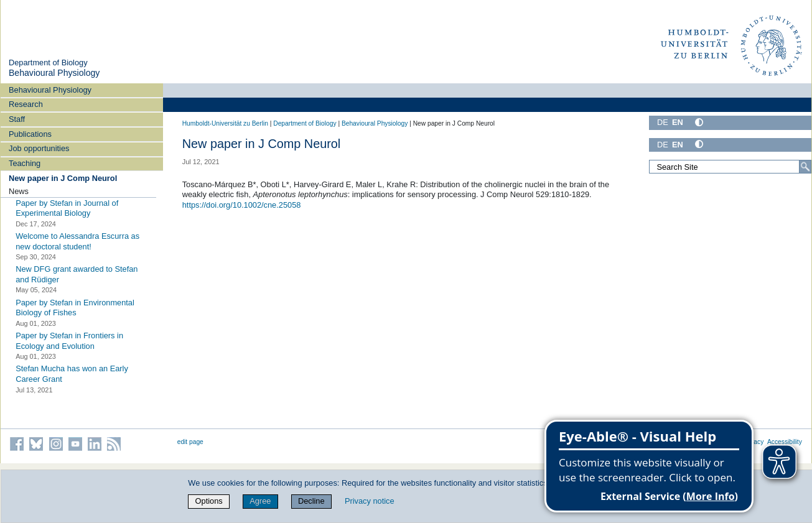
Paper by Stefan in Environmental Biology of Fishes (75, 308)
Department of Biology (48, 62)
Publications (30, 134)
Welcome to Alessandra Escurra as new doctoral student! (77, 241)
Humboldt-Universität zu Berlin (225, 123)
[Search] (805, 167)
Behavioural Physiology (54, 73)
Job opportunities (39, 148)
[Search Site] (730, 167)
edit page (190, 442)
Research (26, 104)
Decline (311, 501)
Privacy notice (370, 501)
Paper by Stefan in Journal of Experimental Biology (67, 208)
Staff (17, 119)
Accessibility (785, 442)
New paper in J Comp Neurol (63, 178)
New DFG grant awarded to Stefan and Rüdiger (77, 274)
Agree (260, 501)
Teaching (25, 163)
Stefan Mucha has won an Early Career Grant (72, 374)
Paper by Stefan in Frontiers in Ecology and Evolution (69, 341)
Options (209, 501)
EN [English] (678, 122)
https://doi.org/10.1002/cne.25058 (242, 205)
